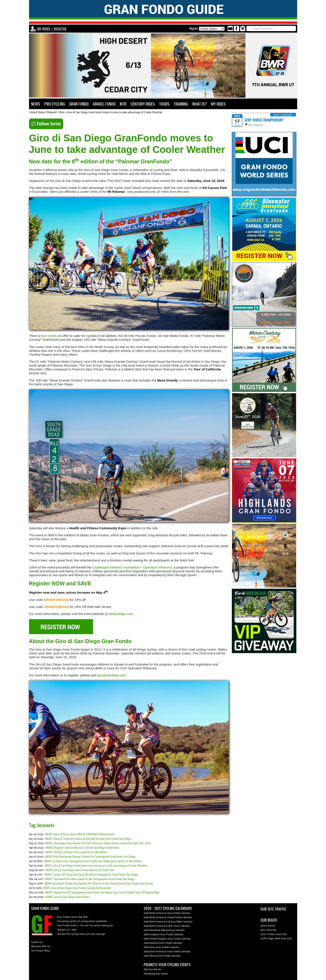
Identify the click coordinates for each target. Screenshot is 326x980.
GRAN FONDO (79, 104)
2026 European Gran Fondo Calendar (164, 934)
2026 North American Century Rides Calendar (168, 922)
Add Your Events (152, 969)
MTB (123, 104)
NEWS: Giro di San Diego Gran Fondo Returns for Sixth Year (80, 870)
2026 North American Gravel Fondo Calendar (168, 917)
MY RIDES (44, 29)
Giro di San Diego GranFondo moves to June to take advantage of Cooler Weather (115, 112)
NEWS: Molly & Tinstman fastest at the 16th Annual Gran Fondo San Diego (88, 839)
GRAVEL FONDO (104, 104)
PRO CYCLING (55, 104)
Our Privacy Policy (41, 951)
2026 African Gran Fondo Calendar (162, 956)
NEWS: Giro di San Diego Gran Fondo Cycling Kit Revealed (77, 888)
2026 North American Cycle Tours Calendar (167, 926)
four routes (49, 336)
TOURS (164, 104)
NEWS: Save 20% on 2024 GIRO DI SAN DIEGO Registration (80, 834)
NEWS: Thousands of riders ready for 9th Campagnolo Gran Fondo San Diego (90, 879)
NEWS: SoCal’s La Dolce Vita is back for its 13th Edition (76, 852)
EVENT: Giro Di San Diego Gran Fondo (67, 897)
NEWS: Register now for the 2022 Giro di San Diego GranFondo (82, 848)
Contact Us (37, 942)
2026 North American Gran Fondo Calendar (167, 913)
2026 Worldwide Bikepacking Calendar (164, 930)
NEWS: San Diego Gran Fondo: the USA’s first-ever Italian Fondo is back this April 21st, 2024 (98, 843)
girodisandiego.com (119, 614)
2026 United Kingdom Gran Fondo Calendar (167, 939)
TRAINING (181, 104)
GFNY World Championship (264, 120)
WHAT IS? (200, 104)
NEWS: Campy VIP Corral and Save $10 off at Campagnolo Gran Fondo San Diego (91, 875)
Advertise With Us (41, 946)
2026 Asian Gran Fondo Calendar (161, 947)
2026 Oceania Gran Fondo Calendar (163, 943)
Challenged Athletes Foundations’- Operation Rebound (132, 567)
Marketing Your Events (156, 974)
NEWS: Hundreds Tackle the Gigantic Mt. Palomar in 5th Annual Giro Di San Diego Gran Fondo (99, 884)
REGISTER (60, 29)
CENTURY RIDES (143, 104)
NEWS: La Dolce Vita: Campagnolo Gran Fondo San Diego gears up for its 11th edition (93, 861)
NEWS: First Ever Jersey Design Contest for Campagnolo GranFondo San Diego (91, 857)
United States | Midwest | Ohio (47, 112)
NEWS (36, 104)
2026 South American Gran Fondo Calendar (167, 952)
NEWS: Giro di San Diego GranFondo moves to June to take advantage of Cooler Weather (96, 866)
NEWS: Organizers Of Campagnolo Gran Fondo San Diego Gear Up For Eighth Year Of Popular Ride (102, 893)
